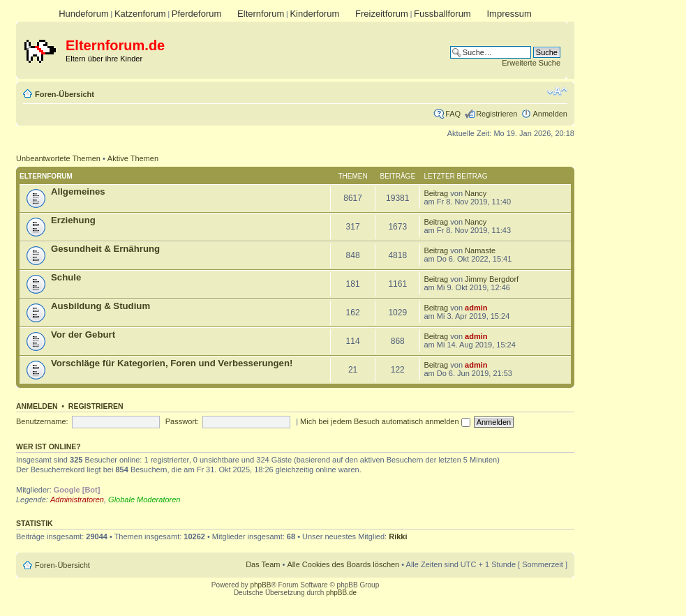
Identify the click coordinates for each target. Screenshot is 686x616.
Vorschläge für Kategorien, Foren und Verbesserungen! (172, 363)
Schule (66, 277)
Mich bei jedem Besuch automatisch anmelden (385, 421)
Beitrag (436, 193)
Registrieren (497, 114)
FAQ (453, 114)
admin (476, 308)
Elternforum (261, 14)
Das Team (263, 564)
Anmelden (550, 114)
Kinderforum (314, 14)
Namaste (480, 250)
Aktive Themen (133, 158)
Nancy (476, 193)
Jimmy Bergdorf (492, 279)
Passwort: (182, 421)
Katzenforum (140, 14)
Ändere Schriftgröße (557, 91)
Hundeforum (84, 14)
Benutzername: (42, 421)
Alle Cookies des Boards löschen (343, 564)
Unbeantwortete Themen (58, 158)
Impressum (509, 14)
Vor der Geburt (83, 335)
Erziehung (73, 220)
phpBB (260, 585)
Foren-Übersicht (65, 94)
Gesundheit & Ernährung (105, 249)
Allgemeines (78, 191)
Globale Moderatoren (144, 499)
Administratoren (77, 499)
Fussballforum (442, 14)
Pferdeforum (197, 14)
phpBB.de (341, 593)
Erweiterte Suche (531, 63)
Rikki (398, 536)
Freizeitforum (382, 14)
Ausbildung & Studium (100, 306)
